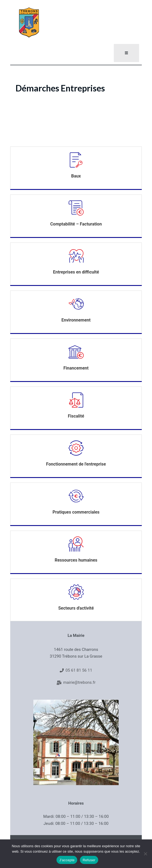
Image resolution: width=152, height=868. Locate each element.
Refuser (89, 860)
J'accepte (67, 860)
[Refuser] (145, 854)
